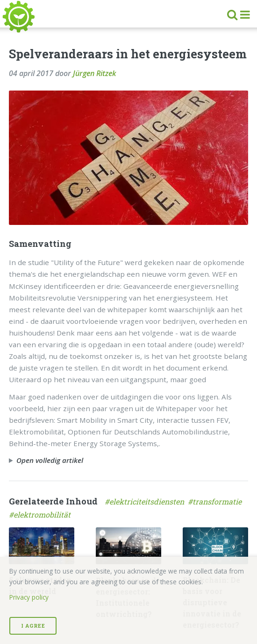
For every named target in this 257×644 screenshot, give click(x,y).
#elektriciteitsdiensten (146, 501)
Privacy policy (29, 597)
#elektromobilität (41, 514)
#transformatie (216, 501)
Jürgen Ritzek (94, 73)
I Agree (33, 626)
